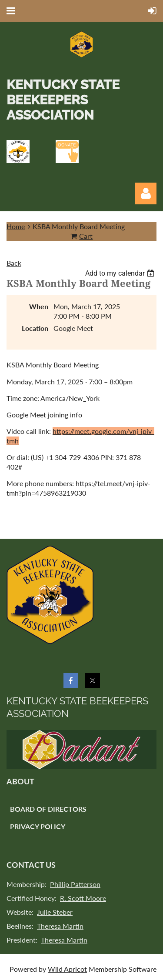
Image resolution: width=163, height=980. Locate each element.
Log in (146, 193)
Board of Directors (48, 809)
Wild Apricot (67, 969)
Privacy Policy (38, 826)
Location (35, 328)
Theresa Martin (60, 926)
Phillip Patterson (75, 884)
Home (16, 226)
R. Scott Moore (83, 898)
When (39, 306)
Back (14, 263)
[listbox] (121, 273)
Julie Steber (55, 912)
